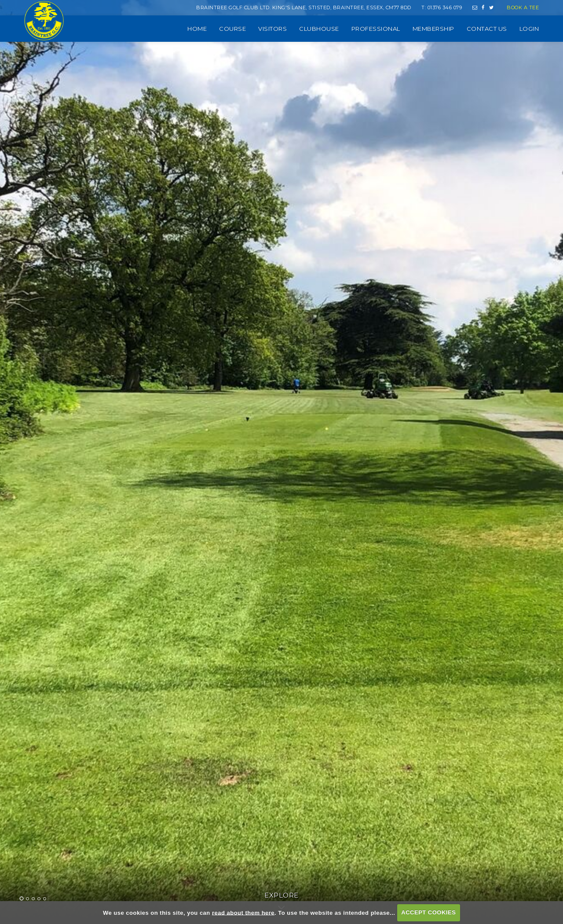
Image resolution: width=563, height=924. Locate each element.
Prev (34, 519)
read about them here (243, 912)
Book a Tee (523, 7)
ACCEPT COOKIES (428, 912)
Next (529, 519)
